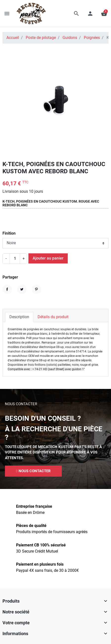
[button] (76, 14)
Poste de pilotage (41, 38)
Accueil (13, 38)
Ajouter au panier (48, 258)
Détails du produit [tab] (53, 317)
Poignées (92, 38)
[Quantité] (15, 259)
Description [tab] (19, 317)
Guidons (70, 38)
